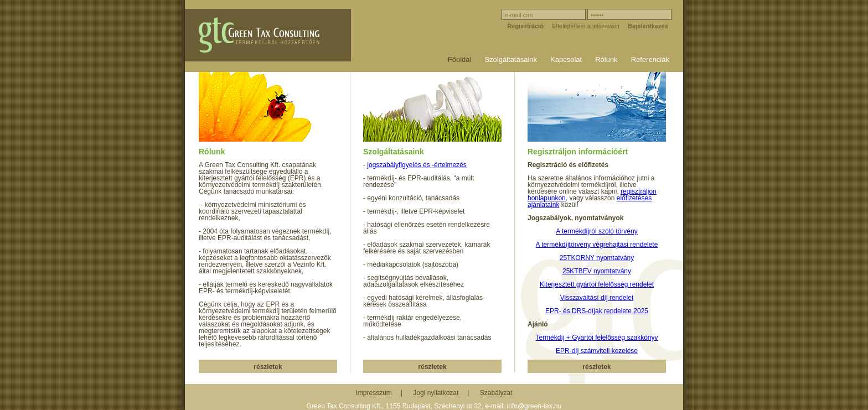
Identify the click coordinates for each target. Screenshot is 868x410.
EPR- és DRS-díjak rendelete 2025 (597, 311)
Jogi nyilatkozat (436, 393)
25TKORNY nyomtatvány (597, 258)
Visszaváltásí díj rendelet (597, 298)
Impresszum (374, 393)
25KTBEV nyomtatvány (597, 271)
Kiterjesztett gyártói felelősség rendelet (597, 284)
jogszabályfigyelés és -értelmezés (417, 165)
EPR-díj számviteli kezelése (597, 351)
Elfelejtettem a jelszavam (586, 26)
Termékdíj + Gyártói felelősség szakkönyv (596, 338)
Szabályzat (496, 393)
